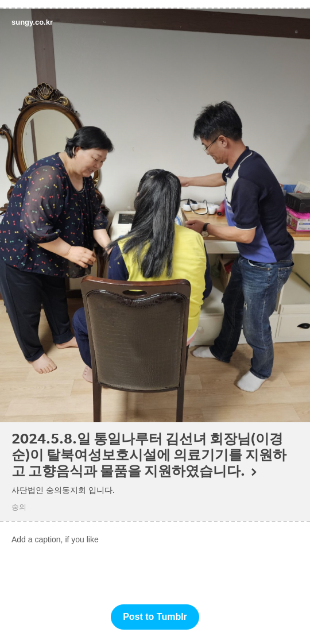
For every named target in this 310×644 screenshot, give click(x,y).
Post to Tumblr (155, 617)
